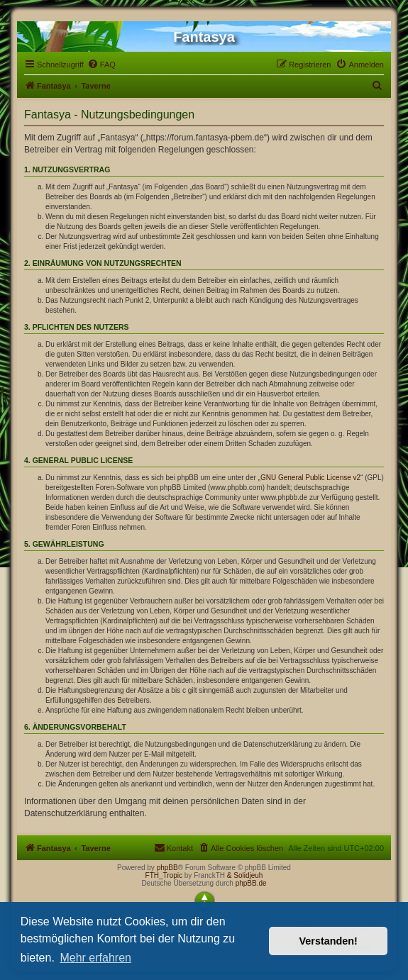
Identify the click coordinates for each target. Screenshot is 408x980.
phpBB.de (251, 883)
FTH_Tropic (164, 875)
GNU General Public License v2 (310, 478)
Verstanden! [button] (329, 941)
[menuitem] (101, 65)
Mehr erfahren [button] (95, 958)
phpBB (167, 868)
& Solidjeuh (245, 875)
